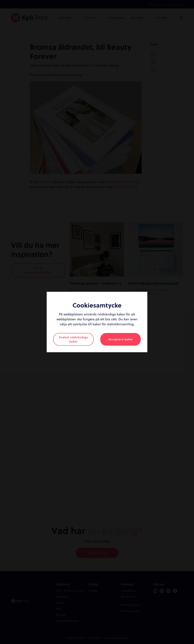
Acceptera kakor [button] (121, 339)
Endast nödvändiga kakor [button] (74, 339)
